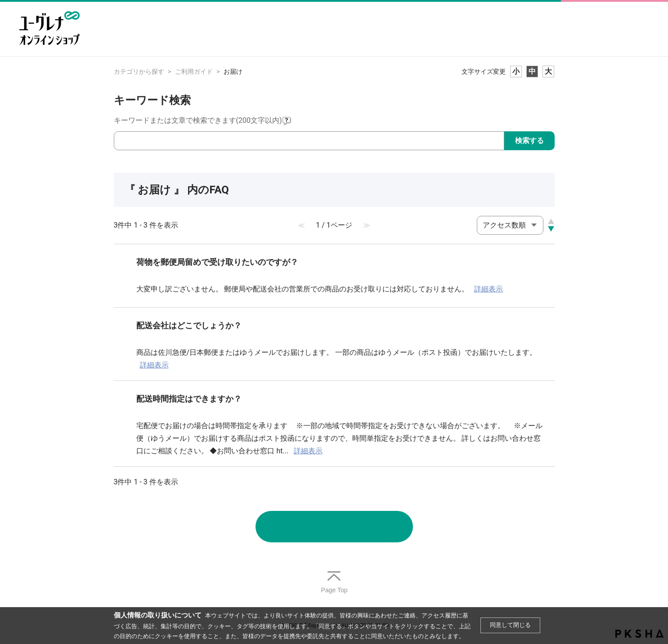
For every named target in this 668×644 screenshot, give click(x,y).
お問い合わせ (334, 527)
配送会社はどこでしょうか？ (189, 325)
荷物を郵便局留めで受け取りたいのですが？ (217, 262)
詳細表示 (489, 289)
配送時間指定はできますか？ (189, 399)
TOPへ (334, 583)
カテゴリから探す (139, 72)
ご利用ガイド (194, 72)
